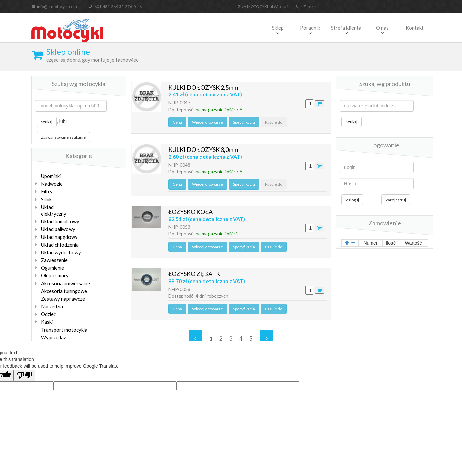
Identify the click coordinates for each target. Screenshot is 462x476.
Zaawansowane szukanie (63, 137)
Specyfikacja (243, 123)
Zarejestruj (396, 200)
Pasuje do (273, 123)
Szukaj (47, 122)
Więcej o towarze (207, 123)
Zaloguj (352, 200)
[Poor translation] (25, 375)
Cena (177, 123)
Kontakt (415, 28)
